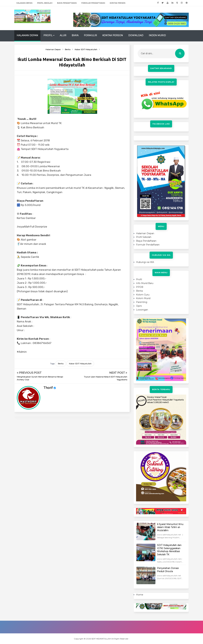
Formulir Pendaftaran (93, 3)
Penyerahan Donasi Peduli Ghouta (168, 570)
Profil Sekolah (45, 3)
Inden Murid (157, 35)
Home (140, 595)
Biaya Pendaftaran (67, 3)
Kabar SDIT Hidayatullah (80, 364)
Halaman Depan (24, 3)
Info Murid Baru (145, 283)
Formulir (90, 35)
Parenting (142, 302)
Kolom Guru (143, 295)
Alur (63, 35)
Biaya (75, 35)
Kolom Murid (143, 298)
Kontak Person (118, 3)
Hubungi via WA (145, 262)
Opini (139, 306)
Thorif (48, 388)
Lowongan (142, 310)
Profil (48, 35)
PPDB (140, 287)
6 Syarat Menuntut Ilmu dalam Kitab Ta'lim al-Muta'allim (170, 527)
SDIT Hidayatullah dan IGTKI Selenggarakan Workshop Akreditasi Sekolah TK (169, 550)
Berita (61, 364)
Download (136, 35)
